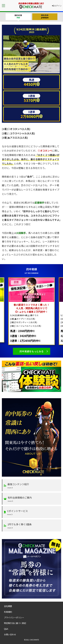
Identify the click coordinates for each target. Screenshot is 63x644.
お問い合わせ (10, 634)
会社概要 (8, 606)
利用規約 (8, 612)
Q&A (6, 629)
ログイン (57, 6)
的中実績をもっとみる (32, 351)
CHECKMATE (34, 640)
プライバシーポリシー (14, 617)
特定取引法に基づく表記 (15, 623)
